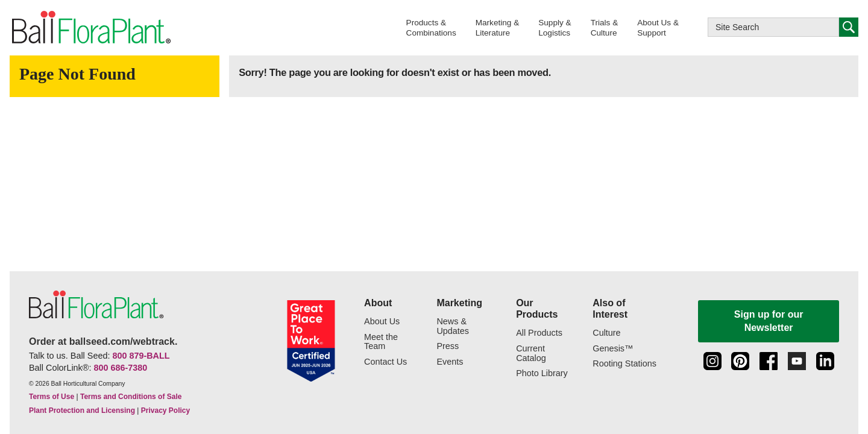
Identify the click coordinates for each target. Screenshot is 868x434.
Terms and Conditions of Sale (131, 397)
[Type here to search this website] (773, 27)
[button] (431, 27)
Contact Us (385, 362)
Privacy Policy (165, 410)
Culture (606, 333)
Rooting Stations (624, 364)
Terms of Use (52, 397)
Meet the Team (381, 342)
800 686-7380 (120, 368)
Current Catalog (531, 354)
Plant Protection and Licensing (82, 410)
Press (448, 346)
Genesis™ (613, 349)
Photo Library (542, 373)
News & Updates (453, 326)
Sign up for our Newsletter (769, 321)
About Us (382, 322)
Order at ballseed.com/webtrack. (103, 341)
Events (450, 362)
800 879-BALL (141, 356)
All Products (539, 333)
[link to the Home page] (90, 28)
